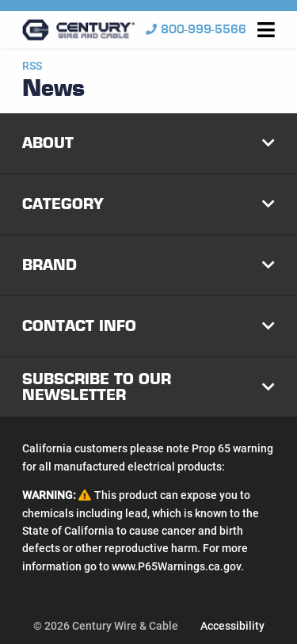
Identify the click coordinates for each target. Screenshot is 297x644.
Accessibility (232, 626)
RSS (32, 66)
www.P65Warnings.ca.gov (176, 566)
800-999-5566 (196, 29)
